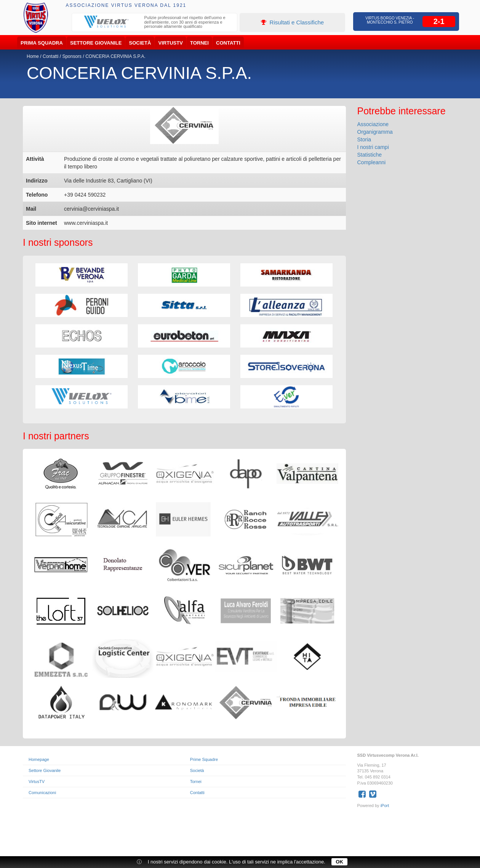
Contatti (228, 43)
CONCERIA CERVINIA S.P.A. (115, 56)
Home (33, 56)
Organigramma (375, 132)
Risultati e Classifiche (292, 22)
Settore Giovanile (96, 43)
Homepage (39, 759)
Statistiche (370, 155)
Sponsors (72, 56)
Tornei (199, 43)
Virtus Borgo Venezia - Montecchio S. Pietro (390, 20)
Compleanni (372, 162)
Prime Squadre (204, 759)
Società (140, 43)
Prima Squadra (42, 43)
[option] (155, 23)
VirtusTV (171, 43)
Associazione (373, 124)
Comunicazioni (42, 793)
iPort (385, 806)
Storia (364, 139)
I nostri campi (373, 147)
